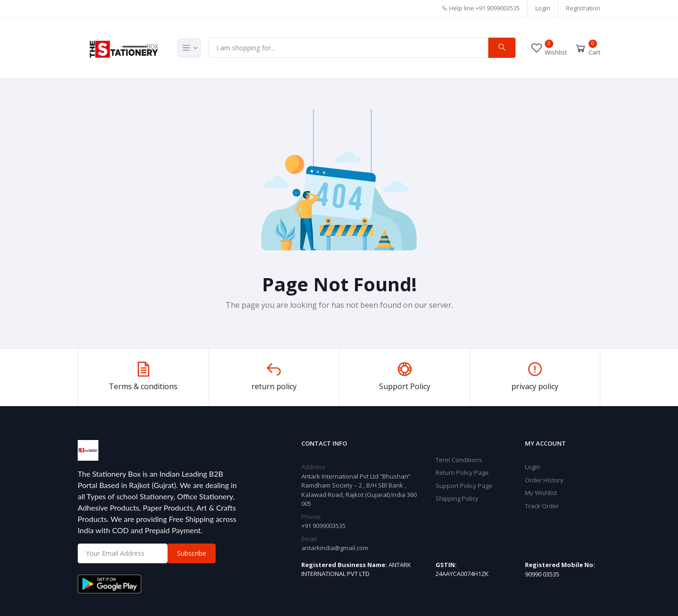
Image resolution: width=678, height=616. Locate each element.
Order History (544, 480)
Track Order (542, 506)
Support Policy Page (464, 486)
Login (543, 8)
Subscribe (192, 553)
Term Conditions (459, 460)
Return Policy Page (462, 472)
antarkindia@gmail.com (335, 548)
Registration (583, 8)
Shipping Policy (457, 498)
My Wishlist (541, 493)
